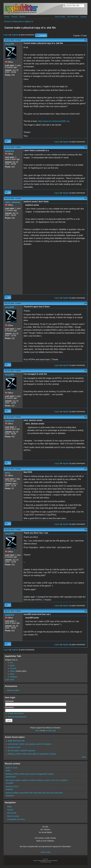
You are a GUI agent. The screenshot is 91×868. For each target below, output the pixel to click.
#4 (86, 303)
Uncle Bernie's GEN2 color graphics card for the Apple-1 (30, 744)
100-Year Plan (73, 17)
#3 (86, 198)
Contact (84, 17)
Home (7, 17)
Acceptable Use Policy (16, 819)
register (15, 35)
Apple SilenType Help (16, 741)
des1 (8, 473)
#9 (86, 611)
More (84, 757)
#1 (86, 40)
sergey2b (9, 789)
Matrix (12, 665)
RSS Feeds (12, 813)
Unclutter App (50, 731)
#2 (86, 147)
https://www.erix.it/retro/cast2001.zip (54, 121)
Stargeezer (10, 796)
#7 (86, 469)
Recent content (13, 690)
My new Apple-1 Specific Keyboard (21, 751)
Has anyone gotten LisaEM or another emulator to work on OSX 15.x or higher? (37, 780)
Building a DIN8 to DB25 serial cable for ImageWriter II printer (32, 754)
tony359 (10, 44)
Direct (38, 731)
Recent (22, 17)
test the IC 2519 (14, 747)
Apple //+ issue (11, 768)
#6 (86, 417)
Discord (13, 668)
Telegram (14, 677)
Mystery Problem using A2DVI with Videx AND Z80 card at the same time (34, 793)
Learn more (10, 680)
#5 (86, 371)
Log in (6, 35)
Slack (12, 674)
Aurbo (8, 770)
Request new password (17, 717)
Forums (14, 17)
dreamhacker (11, 777)
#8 (86, 530)
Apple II (28, 21)
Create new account (16, 713)
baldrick (10, 151)
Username (10, 701)
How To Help (60, 17)
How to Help (45, 852)
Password (10, 707)
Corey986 (9, 783)
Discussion (18, 21)
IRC (12, 663)
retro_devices (13, 202)
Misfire (13, 671)
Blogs (9, 807)
